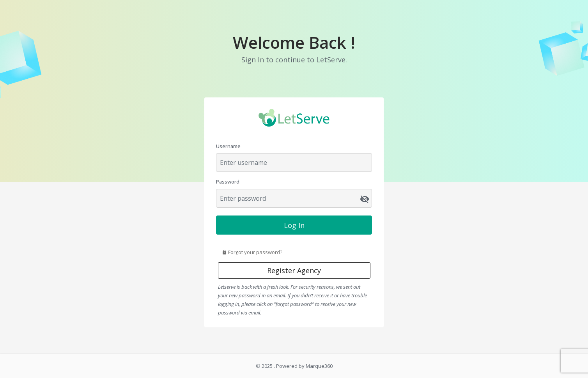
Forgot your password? (252, 252)
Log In (294, 225)
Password (228, 182)
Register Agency (294, 270)
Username (228, 146)
